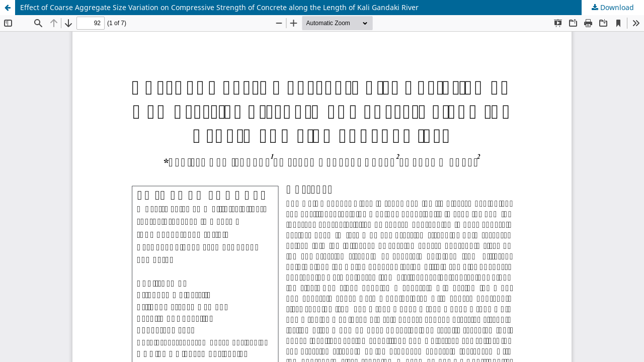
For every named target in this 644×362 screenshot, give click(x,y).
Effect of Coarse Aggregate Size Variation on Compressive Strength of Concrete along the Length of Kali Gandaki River (219, 7)
